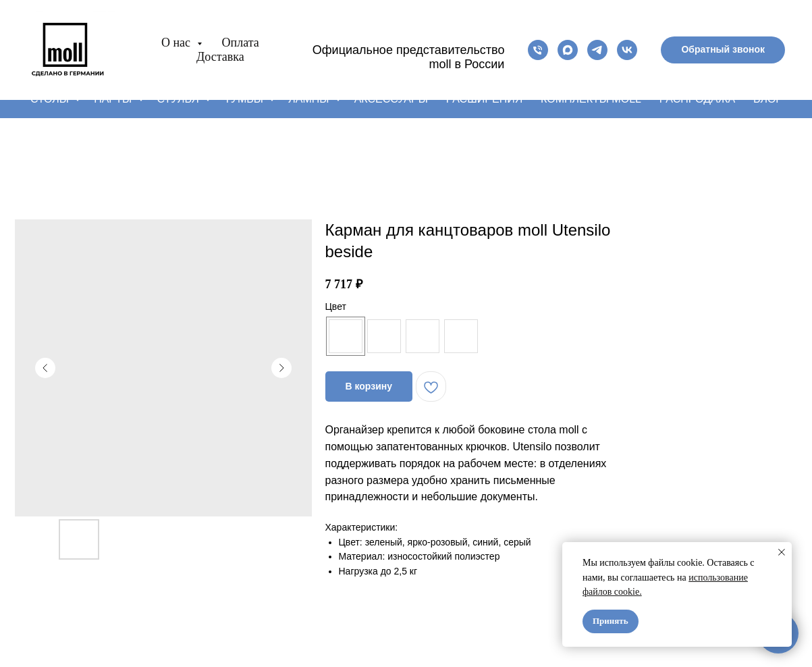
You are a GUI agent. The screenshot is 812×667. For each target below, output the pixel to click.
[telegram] (597, 50)
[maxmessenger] (568, 50)
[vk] (627, 50)
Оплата (241, 43)
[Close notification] (782, 552)
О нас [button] (178, 43)
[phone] (538, 50)
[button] (723, 50)
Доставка (220, 57)
